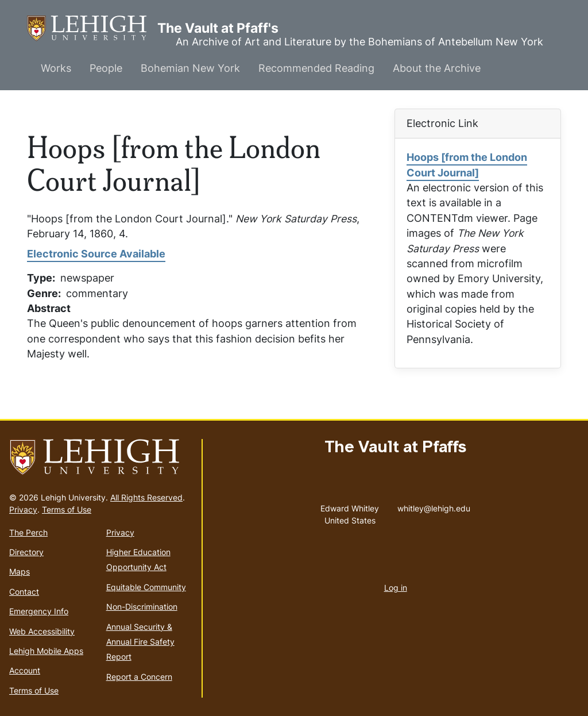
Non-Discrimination (142, 607)
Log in (396, 588)
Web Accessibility (42, 631)
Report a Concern (139, 677)
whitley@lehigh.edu (434, 506)
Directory (26, 552)
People (106, 68)
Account (25, 670)
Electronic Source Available (96, 254)
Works (56, 68)
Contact (24, 592)
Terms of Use (67, 509)
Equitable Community (146, 587)
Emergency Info (39, 611)
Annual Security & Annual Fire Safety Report (140, 642)
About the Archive (437, 68)
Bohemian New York (190, 68)
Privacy (23, 509)
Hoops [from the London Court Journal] (467, 165)
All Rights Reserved (146, 497)
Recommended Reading (316, 68)
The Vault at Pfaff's (92, 28)
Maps (20, 571)
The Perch (28, 532)
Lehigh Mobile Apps (46, 651)
